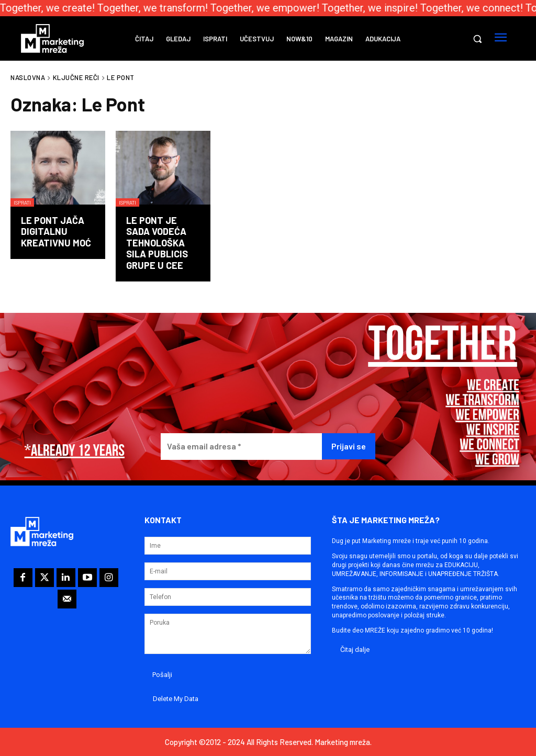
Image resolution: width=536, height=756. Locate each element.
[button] (477, 39)
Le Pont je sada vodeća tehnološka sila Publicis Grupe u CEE (157, 243)
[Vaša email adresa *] (241, 447)
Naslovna (28, 77)
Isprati (22, 202)
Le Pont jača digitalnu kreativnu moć (56, 232)
